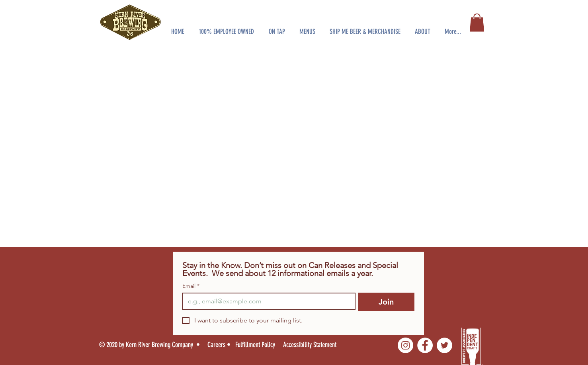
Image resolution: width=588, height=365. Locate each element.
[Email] (267, 301)
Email (191, 286)
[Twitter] (444, 345)
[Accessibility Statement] (315, 345)
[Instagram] (405, 345)
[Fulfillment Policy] (256, 345)
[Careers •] (221, 345)
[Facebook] (425, 345)
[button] (227, 28)
